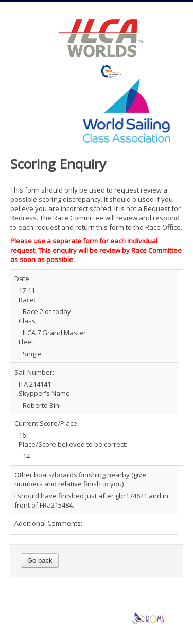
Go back (40, 560)
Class (27, 321)
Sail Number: (34, 372)
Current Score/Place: (47, 423)
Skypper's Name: (45, 393)
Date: (23, 279)
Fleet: (27, 342)
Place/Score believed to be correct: (73, 444)
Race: (27, 300)
